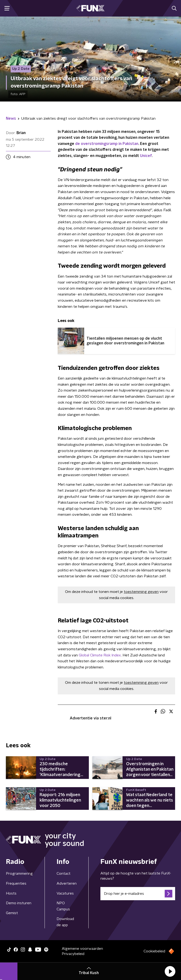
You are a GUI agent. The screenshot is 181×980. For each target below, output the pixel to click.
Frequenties (16, 883)
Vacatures (65, 893)
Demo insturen (19, 903)
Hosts (11, 893)
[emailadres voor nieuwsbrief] (138, 894)
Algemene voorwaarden (82, 949)
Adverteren (67, 883)
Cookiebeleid (154, 951)
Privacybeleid (73, 954)
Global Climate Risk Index (100, 655)
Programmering (19, 874)
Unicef (146, 156)
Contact (64, 874)
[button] (170, 971)
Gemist (12, 913)
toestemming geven (141, 592)
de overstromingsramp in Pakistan (107, 144)
